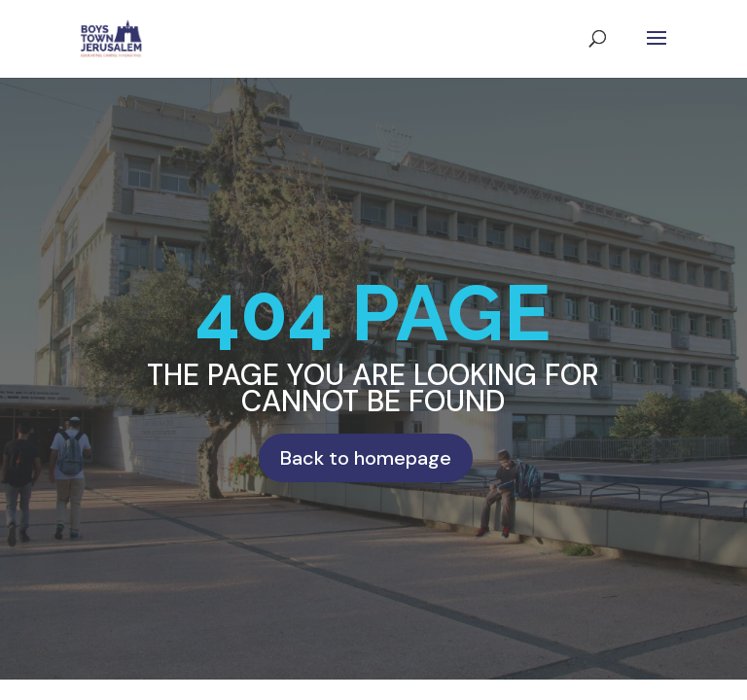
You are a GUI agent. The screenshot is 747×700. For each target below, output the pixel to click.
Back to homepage (366, 458)
